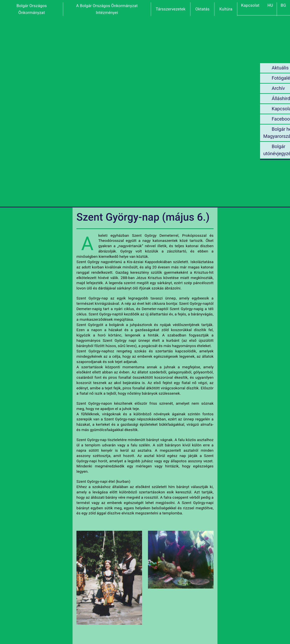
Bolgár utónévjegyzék (247, 150)
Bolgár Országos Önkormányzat (32, 9)
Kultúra (226, 9)
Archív (246, 88)
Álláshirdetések (256, 99)
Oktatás (202, 9)
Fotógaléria (252, 78)
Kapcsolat (250, 5)
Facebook (250, 119)
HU (270, 5)
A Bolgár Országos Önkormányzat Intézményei (107, 9)
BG (283, 5)
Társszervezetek (171, 9)
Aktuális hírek (254, 68)
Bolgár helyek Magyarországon (250, 133)
